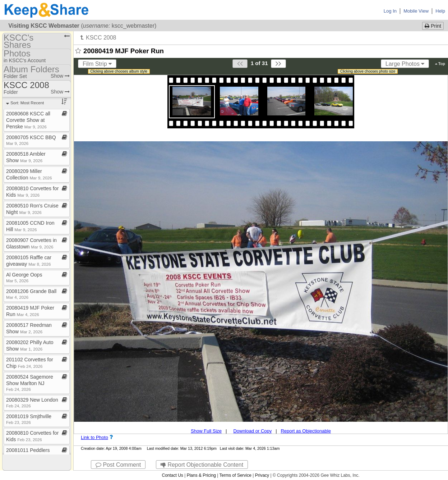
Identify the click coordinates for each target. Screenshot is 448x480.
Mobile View (416, 11)
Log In (390, 11)
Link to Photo (94, 437)
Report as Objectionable (306, 431)
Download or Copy (252, 431)
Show (60, 76)
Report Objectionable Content (202, 465)
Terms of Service (235, 475)
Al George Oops (24, 277)
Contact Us (172, 475)
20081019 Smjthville (29, 419)
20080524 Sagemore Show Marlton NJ (30, 383)
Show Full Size (206, 431)
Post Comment (118, 465)
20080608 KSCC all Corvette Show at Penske (28, 120)
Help (440, 11)
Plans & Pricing (201, 475)
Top (440, 64)
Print (433, 26)
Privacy (262, 475)
